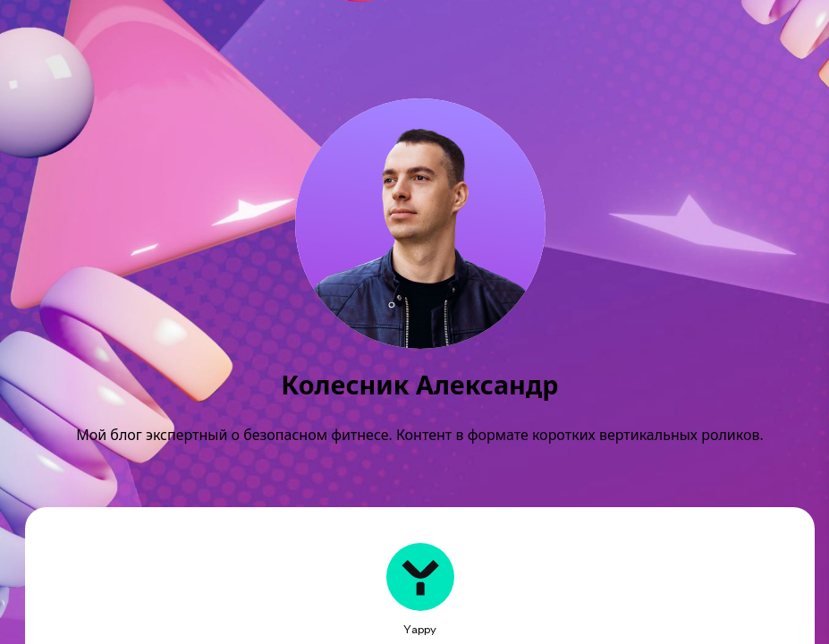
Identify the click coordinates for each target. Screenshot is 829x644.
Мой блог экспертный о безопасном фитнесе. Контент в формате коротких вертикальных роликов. (419, 435)
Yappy (420, 629)
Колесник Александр (419, 385)
